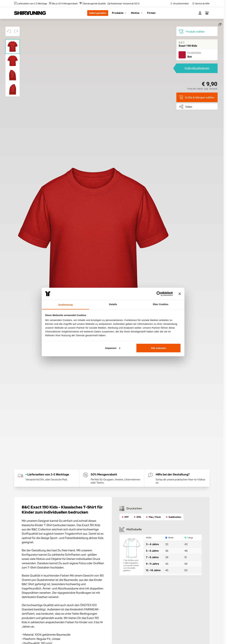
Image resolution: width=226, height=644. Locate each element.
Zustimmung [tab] (65, 305)
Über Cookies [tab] (161, 304)
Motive (137, 13)
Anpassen (113, 348)
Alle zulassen (158, 348)
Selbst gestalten (98, 13)
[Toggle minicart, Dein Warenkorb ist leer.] (207, 13)
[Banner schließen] (180, 294)
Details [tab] (113, 304)
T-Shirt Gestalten (39, 567)
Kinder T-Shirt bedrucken (51, 525)
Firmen (151, 13)
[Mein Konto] (200, 13)
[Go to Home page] (30, 13)
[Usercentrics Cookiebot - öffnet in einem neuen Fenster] (159, 294)
